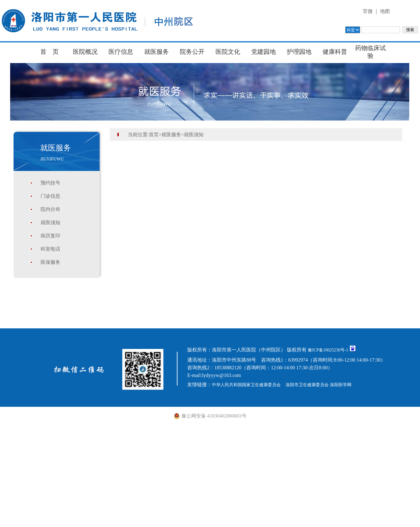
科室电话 (50, 249)
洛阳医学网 (341, 385)
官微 (368, 11)
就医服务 (157, 52)
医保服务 (50, 262)
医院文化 (228, 52)
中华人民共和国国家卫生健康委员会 (246, 385)
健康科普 (335, 52)
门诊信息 (50, 196)
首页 (154, 135)
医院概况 (85, 52)
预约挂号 (50, 183)
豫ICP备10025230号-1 (328, 350)
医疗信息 (121, 52)
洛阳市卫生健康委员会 (307, 385)
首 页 (50, 52)
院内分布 (50, 209)
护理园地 (299, 52)
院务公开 (192, 52)
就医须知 (50, 222)
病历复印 (50, 236)
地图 (385, 11)
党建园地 (263, 52)
